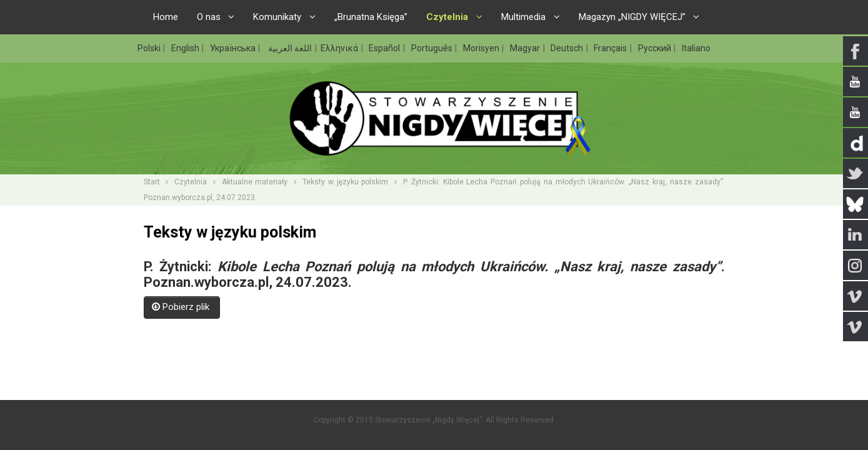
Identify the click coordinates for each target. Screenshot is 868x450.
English (186, 48)
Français (611, 48)
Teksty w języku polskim (345, 182)
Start (152, 182)
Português (433, 48)
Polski (150, 48)
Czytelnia (191, 182)
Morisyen (482, 48)
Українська (234, 48)
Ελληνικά (340, 48)
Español (385, 48)
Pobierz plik (182, 307)
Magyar (526, 48)
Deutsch (568, 48)
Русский (656, 48)
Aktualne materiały (255, 182)
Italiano (696, 48)
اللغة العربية (289, 48)
